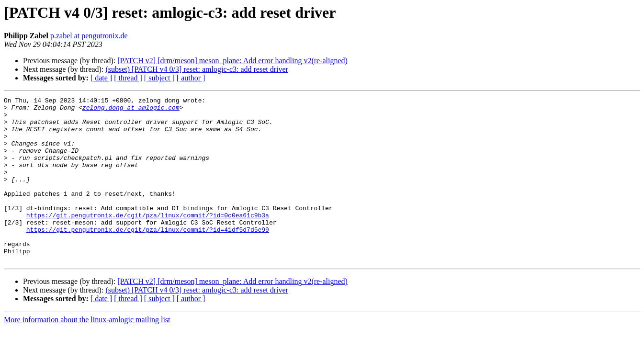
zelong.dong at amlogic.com (131, 110)
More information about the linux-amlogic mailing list (87, 353)
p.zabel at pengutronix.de (89, 36)
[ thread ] (128, 78)
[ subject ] (159, 78)
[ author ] (191, 78)
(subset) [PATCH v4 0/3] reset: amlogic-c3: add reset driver (197, 69)
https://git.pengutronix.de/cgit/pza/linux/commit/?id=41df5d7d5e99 (148, 257)
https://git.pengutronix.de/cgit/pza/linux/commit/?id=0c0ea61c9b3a (148, 239)
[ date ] (101, 78)
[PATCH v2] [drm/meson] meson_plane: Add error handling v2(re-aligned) (232, 61)
